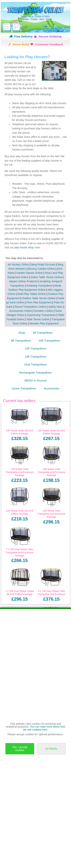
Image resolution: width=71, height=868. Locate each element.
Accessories (52, 388)
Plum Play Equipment (39, 302)
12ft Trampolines (36, 348)
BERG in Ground (35, 380)
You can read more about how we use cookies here (44, 728)
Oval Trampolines (36, 364)
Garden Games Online (30, 273)
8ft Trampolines (21, 341)
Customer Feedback (49, 44)
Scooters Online (44, 311)
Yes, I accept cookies (20, 749)
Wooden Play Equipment (44, 323)
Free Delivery (23, 36)
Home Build (21, 44)
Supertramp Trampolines (41, 315)
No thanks (51, 749)
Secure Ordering (50, 36)
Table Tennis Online (38, 319)
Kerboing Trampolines (40, 286)
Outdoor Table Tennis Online (38, 298)
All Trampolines (43, 333)
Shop (22, 333)
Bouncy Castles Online (41, 269)
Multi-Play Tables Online (32, 294)
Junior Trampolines (24, 388)
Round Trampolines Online (30, 307)
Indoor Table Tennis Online (46, 277)
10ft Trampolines (49, 341)
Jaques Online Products (23, 281)
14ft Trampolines (36, 357)
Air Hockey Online (18, 265)
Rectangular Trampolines (35, 373)
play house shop (24, 247)
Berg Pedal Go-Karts (43, 265)
